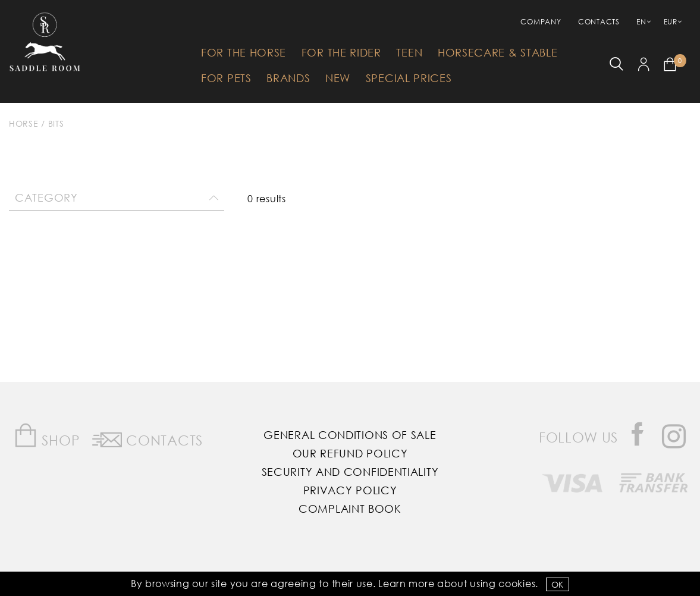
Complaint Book (350, 509)
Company (541, 22)
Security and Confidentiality (350, 472)
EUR (671, 22)
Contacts (599, 22)
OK (558, 584)
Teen (409, 52)
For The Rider (341, 52)
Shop (47, 436)
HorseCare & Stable (498, 52)
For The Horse (244, 52)
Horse (24, 123)
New (338, 78)
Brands (288, 78)
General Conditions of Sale (350, 435)
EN (641, 22)
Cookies (517, 583)
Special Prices (409, 78)
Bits (56, 123)
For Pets (226, 78)
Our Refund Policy (350, 453)
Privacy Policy (350, 490)
